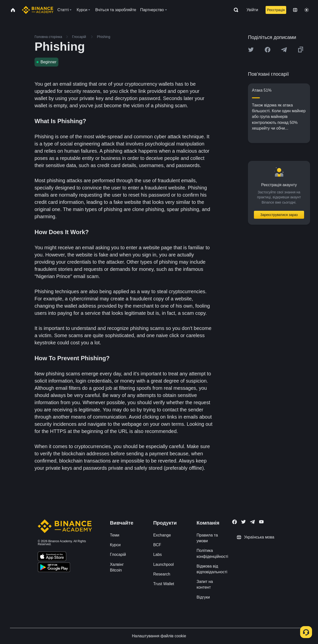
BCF (157, 545)
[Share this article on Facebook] (268, 50)
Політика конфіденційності (212, 553)
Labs (158, 555)
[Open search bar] (235, 10)
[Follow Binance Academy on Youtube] (261, 522)
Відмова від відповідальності (212, 569)
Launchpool (164, 564)
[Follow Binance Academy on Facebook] (235, 522)
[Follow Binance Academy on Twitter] (243, 522)
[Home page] (38, 10)
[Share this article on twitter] (251, 50)
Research (162, 574)
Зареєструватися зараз (279, 215)
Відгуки (203, 597)
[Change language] (295, 10)
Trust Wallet (164, 584)
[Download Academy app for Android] (54, 568)
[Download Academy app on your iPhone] (52, 557)
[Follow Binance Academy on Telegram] (252, 522)
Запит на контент (205, 584)
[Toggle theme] (307, 10)
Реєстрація (276, 10)
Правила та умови (207, 538)
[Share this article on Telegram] (284, 50)
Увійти (252, 10)
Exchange (162, 535)
